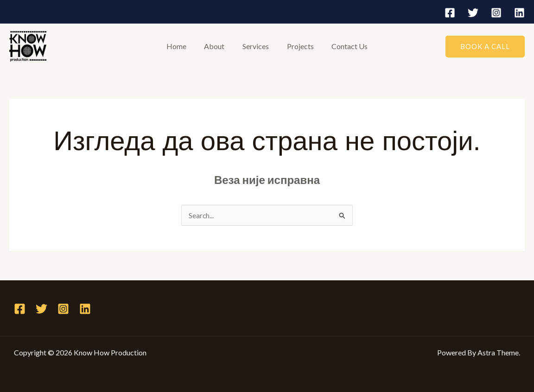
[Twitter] (473, 13)
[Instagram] (496, 13)
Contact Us (343, 46)
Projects (297, 46)
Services (256, 46)
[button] (485, 47)
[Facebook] (450, 13)
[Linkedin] (519, 13)
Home (182, 46)
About (217, 46)
